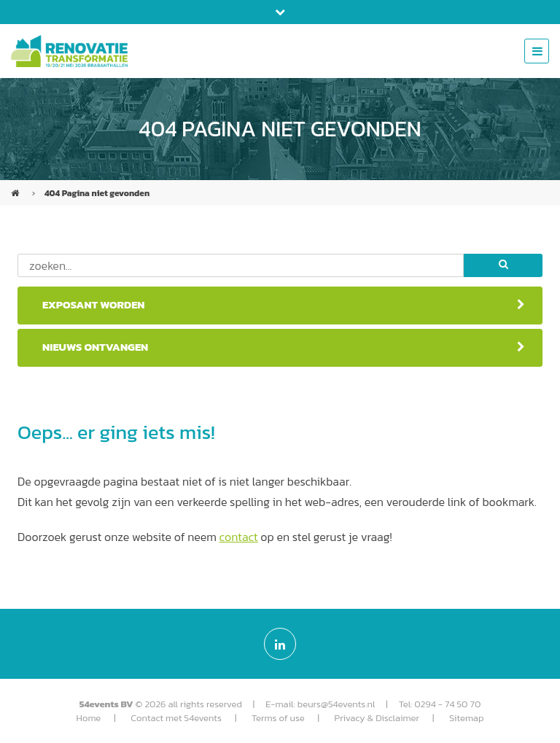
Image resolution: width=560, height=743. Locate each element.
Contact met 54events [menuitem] (176, 718)
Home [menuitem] (89, 718)
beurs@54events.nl (337, 704)
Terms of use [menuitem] (278, 718)
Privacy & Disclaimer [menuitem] (377, 718)
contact (239, 537)
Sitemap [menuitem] (466, 718)
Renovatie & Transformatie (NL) (17, 187)
